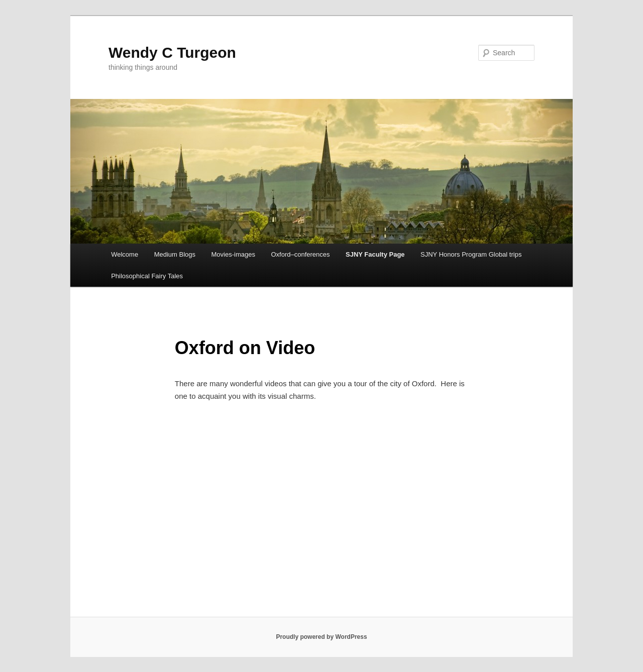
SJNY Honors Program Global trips (471, 254)
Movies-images (233, 254)
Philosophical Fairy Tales (147, 276)
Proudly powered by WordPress (321, 637)
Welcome (125, 254)
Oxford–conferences (300, 254)
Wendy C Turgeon (172, 52)
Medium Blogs (175, 254)
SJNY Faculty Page (375, 254)
